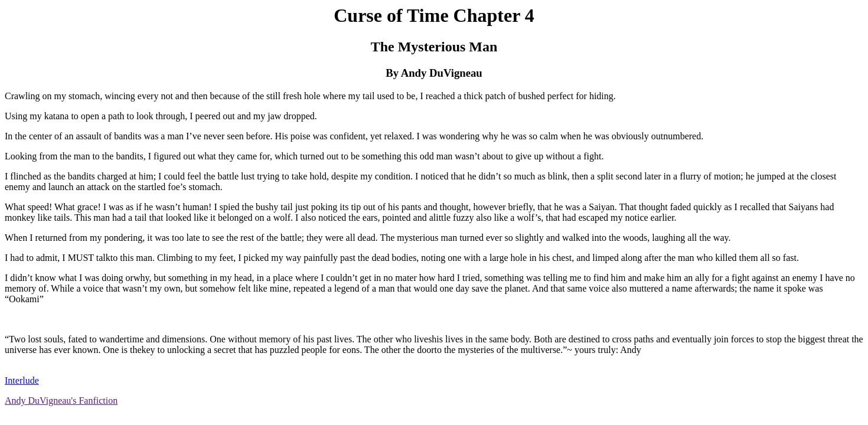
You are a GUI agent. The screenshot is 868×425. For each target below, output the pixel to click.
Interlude (22, 380)
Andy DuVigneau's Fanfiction (61, 401)
